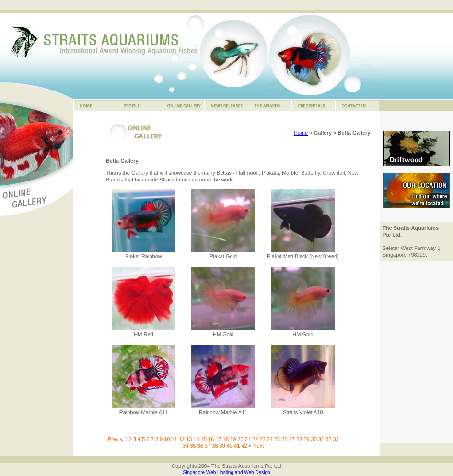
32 (328, 439)
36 (200, 446)
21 (248, 439)
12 (182, 439)
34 (186, 446)
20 (240, 439)
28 (299, 439)
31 (321, 439)
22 (255, 439)
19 (233, 439)
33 (336, 439)
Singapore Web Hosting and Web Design (227, 472)
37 (208, 446)
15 (204, 439)
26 (284, 439)
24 (270, 439)
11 (174, 439)
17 (218, 439)
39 (222, 446)
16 (211, 439)
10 (167, 439)
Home (301, 133)
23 (262, 439)
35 (193, 446)
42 (244, 446)
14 (197, 439)
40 (230, 446)
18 (226, 439)
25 (277, 439)
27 (292, 439)
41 (237, 446)
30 (314, 439)
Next (259, 446)
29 (306, 439)
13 (189, 439)
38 (215, 446)
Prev (113, 439)
